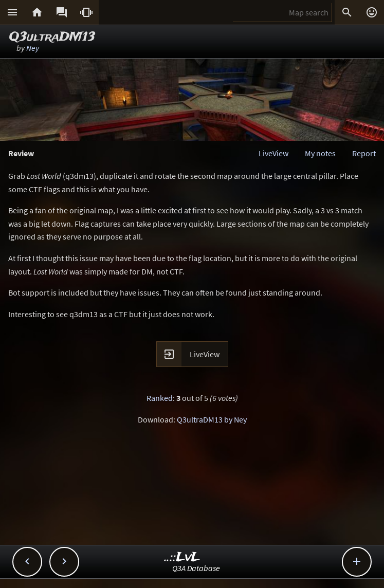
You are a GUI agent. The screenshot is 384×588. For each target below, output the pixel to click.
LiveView (273, 153)
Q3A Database (196, 568)
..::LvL (182, 557)
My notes (320, 153)
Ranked (160, 398)
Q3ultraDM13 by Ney (212, 419)
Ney (33, 48)
